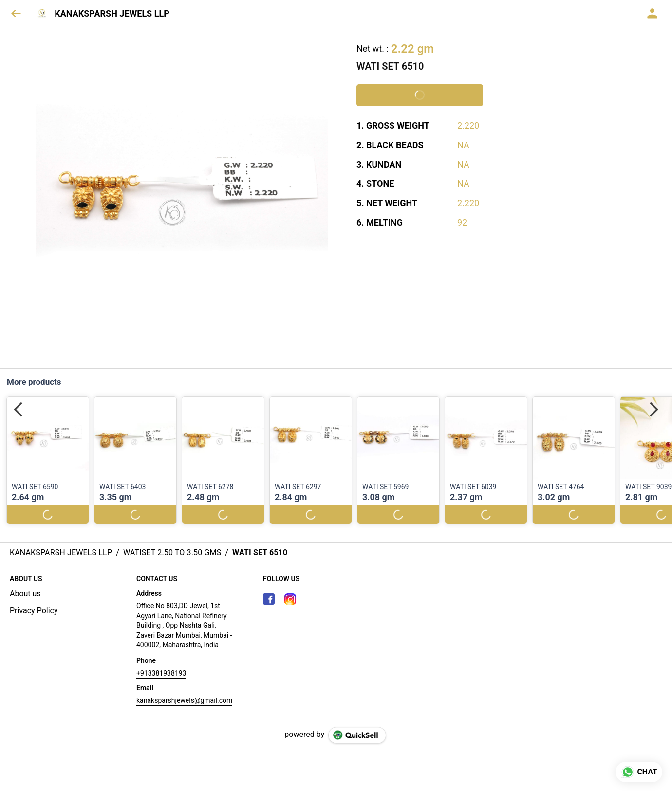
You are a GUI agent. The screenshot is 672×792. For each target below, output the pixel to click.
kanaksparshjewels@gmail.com (184, 700)
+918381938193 (161, 673)
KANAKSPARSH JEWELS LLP (112, 14)
